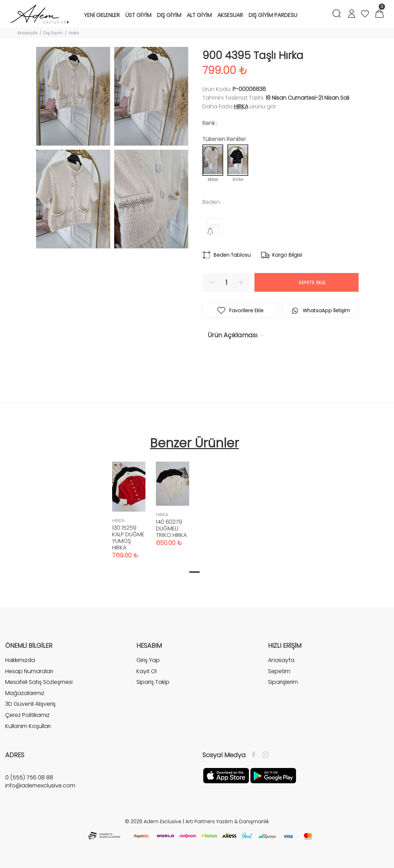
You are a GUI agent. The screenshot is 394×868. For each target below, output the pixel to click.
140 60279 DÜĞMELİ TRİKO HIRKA (171, 528)
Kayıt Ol (146, 671)
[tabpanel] (129, 503)
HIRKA (241, 106)
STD (215, 226)
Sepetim (279, 671)
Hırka (74, 33)
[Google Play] (273, 775)
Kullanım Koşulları (28, 726)
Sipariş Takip (153, 682)
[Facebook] (255, 755)
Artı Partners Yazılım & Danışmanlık (227, 821)
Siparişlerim (283, 682)
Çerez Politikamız (27, 715)
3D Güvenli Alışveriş (30, 704)
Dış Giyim (53, 33)
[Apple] (226, 775)
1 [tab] (194, 572)
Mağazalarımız (25, 693)
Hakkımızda (20, 660)
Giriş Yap (148, 660)
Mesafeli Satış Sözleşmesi (39, 682)
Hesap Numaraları (29, 671)
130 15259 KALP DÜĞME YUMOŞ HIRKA (128, 538)
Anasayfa (27, 33)
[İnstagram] (264, 755)
